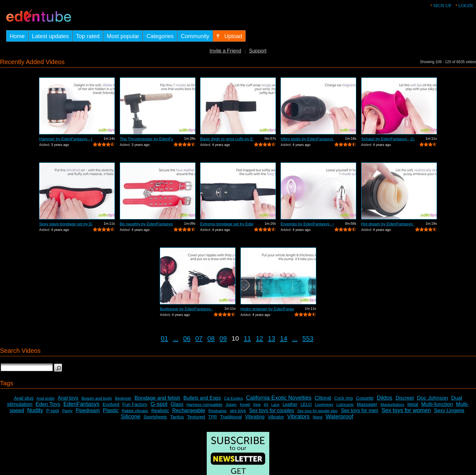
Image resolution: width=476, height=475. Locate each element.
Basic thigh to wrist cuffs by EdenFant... (227, 139)
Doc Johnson (432, 398)
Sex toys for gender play (317, 411)
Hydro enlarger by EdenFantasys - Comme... (267, 309)
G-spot (159, 404)
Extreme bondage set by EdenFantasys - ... (227, 224)
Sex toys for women (406, 410)
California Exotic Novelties (279, 398)
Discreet (405, 398)
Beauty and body (97, 398)
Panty (67, 411)
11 (247, 338)
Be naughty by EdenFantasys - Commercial (146, 224)
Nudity (35, 410)
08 (211, 338)
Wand (318, 417)
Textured (196, 417)
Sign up (442, 6)
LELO (306, 404)
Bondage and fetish (157, 398)
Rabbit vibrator (135, 411)
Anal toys (68, 398)
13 (272, 338)
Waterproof (339, 417)
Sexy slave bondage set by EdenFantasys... (66, 224)
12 (259, 338)
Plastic (111, 410)
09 (223, 338)
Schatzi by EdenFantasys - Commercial (388, 139)
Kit (266, 405)
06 (187, 338)
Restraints (218, 411)
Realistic (160, 410)
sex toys (238, 411)
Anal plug (24, 398)
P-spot (53, 411)
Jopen (231, 405)
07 (199, 338)
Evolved (111, 404)
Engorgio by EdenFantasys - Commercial (307, 224)
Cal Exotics (234, 398)
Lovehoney (324, 405)
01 (164, 338)
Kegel (245, 405)
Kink (257, 405)
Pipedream (88, 410)
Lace (275, 405)
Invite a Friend (225, 51)
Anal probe (45, 398)
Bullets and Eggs (202, 398)
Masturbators (392, 405)
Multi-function (437, 404)
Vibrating (255, 417)
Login (466, 6)
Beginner (123, 398)
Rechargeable (189, 410)
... (176, 338)
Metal (413, 404)
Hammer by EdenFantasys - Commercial (66, 139)
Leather (290, 404)
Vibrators (298, 417)
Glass (177, 404)
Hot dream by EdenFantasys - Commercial (388, 224)
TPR (213, 417)
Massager (367, 404)
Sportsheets (155, 417)
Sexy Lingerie (449, 410)
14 (284, 338)
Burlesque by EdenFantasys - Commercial (186, 309)
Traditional (231, 417)
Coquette (365, 398)
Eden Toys (48, 404)
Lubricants (345, 405)
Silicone (131, 417)
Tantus (177, 417)
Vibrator (276, 417)
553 (308, 338)
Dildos (385, 398)
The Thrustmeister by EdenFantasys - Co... (146, 139)
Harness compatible (204, 405)
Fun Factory (135, 404)
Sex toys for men (360, 410)
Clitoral (323, 398)
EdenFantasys (81, 404)
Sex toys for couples (271, 410)
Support (258, 51)
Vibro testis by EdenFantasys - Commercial (307, 139)
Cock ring (344, 398)
